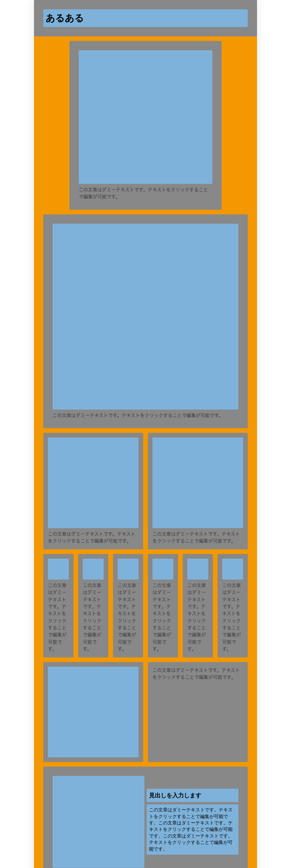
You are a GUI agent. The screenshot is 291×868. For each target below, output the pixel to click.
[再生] (197, 474)
